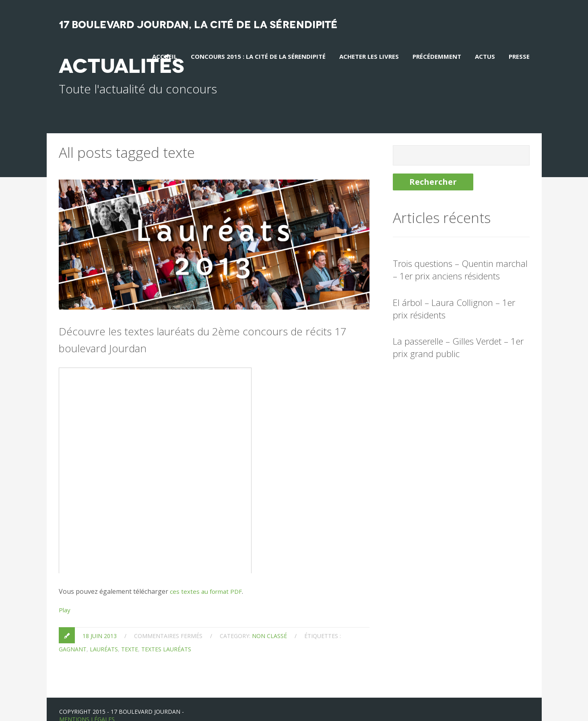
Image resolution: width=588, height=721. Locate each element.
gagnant (73, 637)
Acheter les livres (369, 56)
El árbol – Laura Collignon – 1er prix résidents (454, 296)
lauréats (104, 637)
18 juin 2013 (100, 623)
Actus (485, 56)
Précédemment (437, 56)
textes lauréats (166, 637)
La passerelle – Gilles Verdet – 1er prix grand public (458, 335)
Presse (519, 56)
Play (65, 597)
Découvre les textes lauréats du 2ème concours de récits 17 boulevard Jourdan (210, 326)
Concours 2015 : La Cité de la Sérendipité (258, 56)
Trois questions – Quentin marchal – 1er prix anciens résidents (460, 257)
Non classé (269, 623)
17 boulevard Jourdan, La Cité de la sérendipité (198, 25)
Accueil (165, 56)
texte (130, 637)
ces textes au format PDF (207, 579)
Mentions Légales (87, 707)
